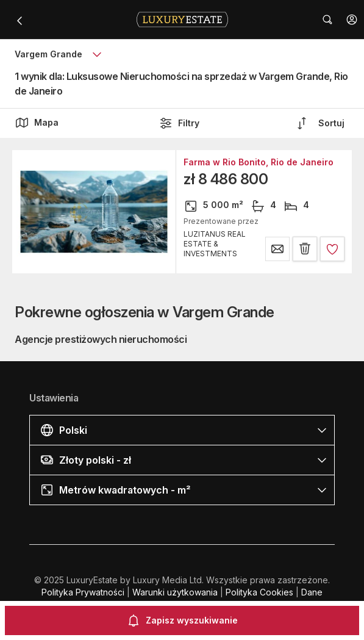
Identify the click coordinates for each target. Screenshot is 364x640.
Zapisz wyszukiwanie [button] (182, 620)
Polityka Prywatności (83, 592)
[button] (352, 20)
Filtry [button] (179, 123)
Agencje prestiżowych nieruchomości (101, 339)
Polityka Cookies (259, 592)
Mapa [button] (37, 123)
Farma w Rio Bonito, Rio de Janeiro (259, 162)
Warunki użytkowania (175, 592)
